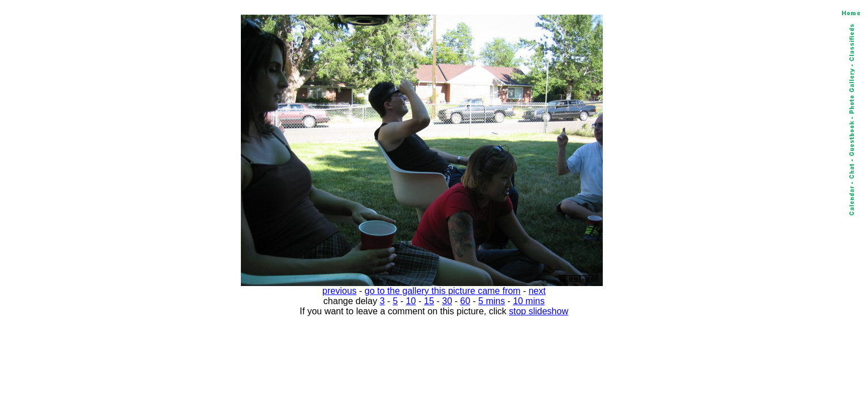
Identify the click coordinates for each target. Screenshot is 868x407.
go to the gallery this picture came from (443, 291)
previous (339, 291)
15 (429, 301)
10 (411, 301)
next (537, 291)
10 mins (529, 301)
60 (465, 301)
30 (447, 301)
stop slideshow (539, 311)
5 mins (492, 301)
